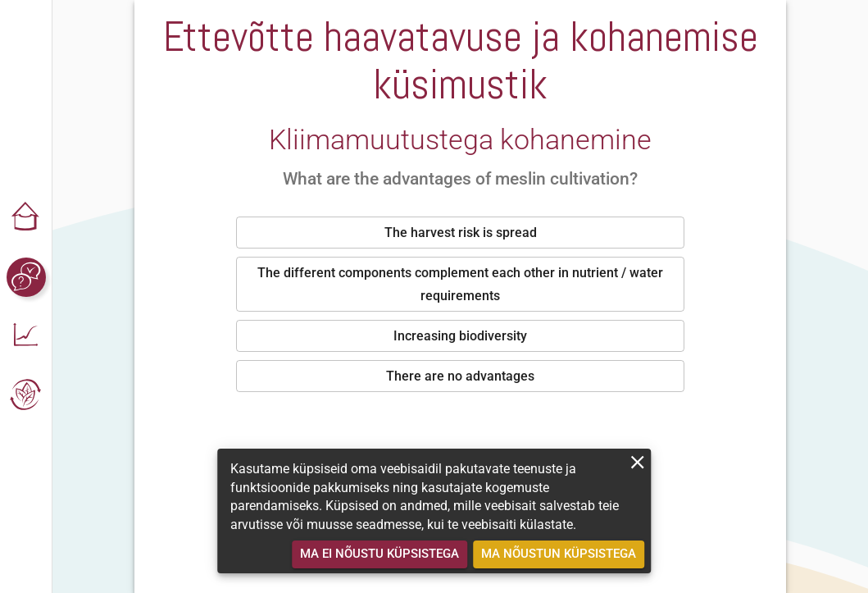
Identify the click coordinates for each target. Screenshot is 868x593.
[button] (26, 218)
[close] (637, 462)
